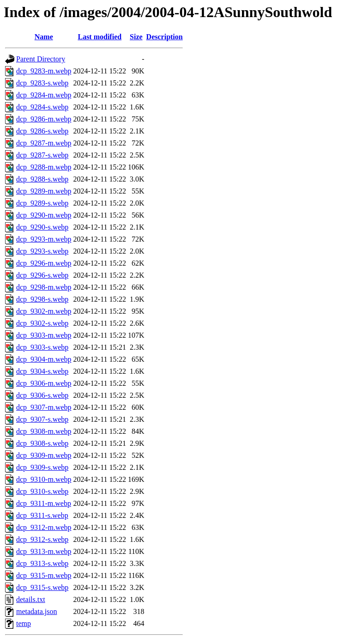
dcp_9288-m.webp (44, 167)
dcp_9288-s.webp (42, 179)
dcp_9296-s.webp (42, 275)
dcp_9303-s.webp (42, 347)
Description (165, 37)
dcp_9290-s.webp (42, 227)
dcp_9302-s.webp (42, 323)
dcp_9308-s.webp (42, 443)
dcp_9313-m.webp (44, 551)
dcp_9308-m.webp (44, 431)
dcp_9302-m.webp (44, 311)
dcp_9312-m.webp (44, 527)
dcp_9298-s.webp (42, 299)
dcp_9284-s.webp (42, 107)
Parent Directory (41, 59)
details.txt (31, 599)
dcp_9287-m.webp (44, 143)
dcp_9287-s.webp (42, 155)
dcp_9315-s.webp (42, 587)
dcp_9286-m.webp (44, 119)
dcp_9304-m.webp (44, 359)
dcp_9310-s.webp (42, 491)
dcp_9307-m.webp (44, 407)
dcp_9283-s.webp (42, 83)
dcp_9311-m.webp (44, 503)
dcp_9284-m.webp (44, 95)
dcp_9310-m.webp (44, 479)
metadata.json (36, 611)
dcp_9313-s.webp (42, 563)
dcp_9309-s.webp (42, 467)
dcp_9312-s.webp (42, 539)
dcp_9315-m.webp (44, 575)
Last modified (100, 37)
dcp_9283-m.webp (44, 71)
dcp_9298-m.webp (44, 287)
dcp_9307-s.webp (42, 419)
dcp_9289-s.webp (42, 203)
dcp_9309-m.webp (44, 455)
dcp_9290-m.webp (44, 215)
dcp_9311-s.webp (42, 515)
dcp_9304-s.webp (42, 371)
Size (136, 37)
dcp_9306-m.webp (44, 383)
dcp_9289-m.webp (44, 191)
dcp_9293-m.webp (44, 239)
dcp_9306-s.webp (42, 395)
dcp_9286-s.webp (42, 131)
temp (24, 623)
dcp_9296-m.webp (44, 263)
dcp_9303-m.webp (44, 335)
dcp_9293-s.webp (42, 251)
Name (44, 37)
